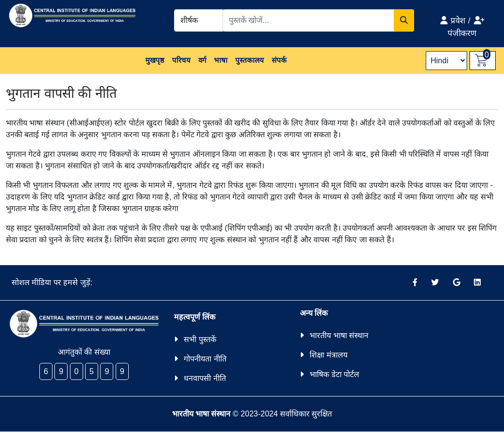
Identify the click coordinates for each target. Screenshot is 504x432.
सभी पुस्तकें (200, 339)
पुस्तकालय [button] (250, 60)
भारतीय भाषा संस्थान (339, 335)
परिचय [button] (181, 60)
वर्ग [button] (202, 60)
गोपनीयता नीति (205, 359)
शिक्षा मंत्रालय (328, 355)
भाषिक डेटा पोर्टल (334, 374)
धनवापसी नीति (205, 378)
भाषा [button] (221, 60)
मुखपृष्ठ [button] (155, 60)
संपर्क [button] (279, 60)
